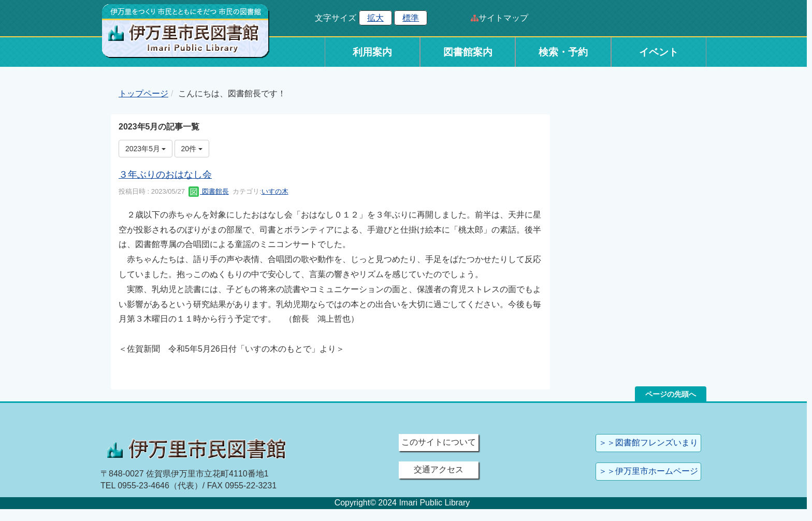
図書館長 (209, 191)
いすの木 (275, 191)
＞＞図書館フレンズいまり (648, 443)
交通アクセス (439, 469)
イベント (659, 52)
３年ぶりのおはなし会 (165, 175)
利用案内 (372, 52)
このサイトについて (439, 442)
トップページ (143, 93)
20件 (192, 149)
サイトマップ (503, 18)
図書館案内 (468, 52)
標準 (411, 18)
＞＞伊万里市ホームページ (648, 471)
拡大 (375, 18)
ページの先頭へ (671, 394)
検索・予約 (563, 52)
